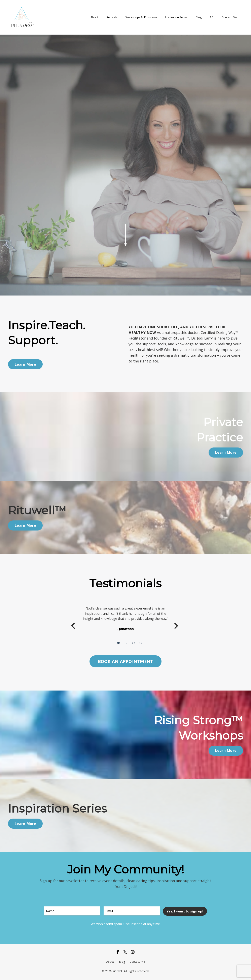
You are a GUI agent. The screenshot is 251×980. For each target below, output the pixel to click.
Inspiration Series (176, 17)
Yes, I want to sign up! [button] (185, 911)
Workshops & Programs (142, 17)
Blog (199, 17)
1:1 (212, 17)
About (95, 17)
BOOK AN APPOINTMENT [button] (126, 661)
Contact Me (229, 17)
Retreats (112, 17)
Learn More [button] (25, 364)
